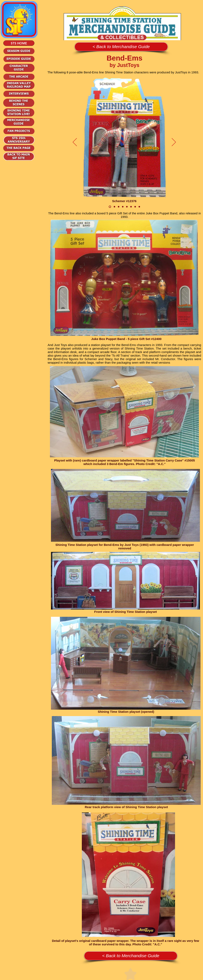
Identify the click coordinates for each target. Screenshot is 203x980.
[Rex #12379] (131, 207)
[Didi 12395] (139, 207)
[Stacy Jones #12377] (114, 207)
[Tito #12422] (123, 207)
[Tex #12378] (127, 207)
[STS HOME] (19, 43)
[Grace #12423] (135, 207)
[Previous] (75, 142)
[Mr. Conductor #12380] (119, 207)
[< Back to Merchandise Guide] (121, 47)
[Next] (174, 142)
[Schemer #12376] (110, 207)
